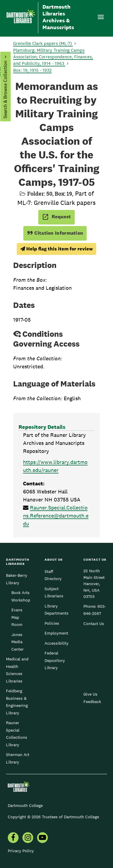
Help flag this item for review (56, 249)
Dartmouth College (25, 805)
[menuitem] (13, 838)
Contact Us (94, 624)
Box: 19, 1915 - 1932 (32, 70)
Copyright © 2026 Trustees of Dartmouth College (53, 817)
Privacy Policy (21, 851)
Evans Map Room (17, 617)
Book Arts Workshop (21, 596)
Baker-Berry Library (17, 579)
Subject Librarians (54, 592)
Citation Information (55, 233)
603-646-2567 (95, 610)
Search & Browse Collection (5, 89)
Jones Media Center (17, 642)
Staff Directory (53, 575)
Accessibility (56, 643)
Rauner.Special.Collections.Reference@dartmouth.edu (56, 516)
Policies (52, 623)
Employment (56, 633)
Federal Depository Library (55, 660)
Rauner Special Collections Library (17, 734)
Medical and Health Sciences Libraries (17, 670)
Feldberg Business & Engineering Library (17, 702)
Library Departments (56, 610)
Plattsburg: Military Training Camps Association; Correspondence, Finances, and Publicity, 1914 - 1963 (53, 57)
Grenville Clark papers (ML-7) (43, 43)
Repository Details (42, 427)
